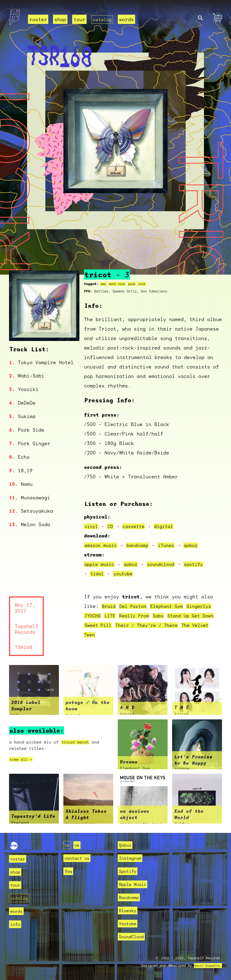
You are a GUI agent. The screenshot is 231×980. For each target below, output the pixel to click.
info (16, 924)
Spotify (129, 871)
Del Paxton (135, 606)
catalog (103, 19)
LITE (112, 616)
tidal (98, 574)
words (128, 19)
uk (78, 845)
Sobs (163, 616)
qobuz (197, 545)
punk (135, 284)
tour (79, 19)
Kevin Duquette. (206, 966)
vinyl (92, 526)
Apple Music (135, 884)
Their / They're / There (166, 625)
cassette (136, 526)
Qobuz (126, 845)
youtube (125, 574)
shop (60, 19)
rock (146, 284)
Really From (137, 616)
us (68, 845)
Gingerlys (206, 606)
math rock (119, 284)
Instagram (132, 858)
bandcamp (141, 545)
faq (69, 871)
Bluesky (129, 910)
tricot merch (76, 742)
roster (38, 19)
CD (112, 526)
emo (104, 284)
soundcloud (165, 564)
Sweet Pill (114, 625)
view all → (22, 759)
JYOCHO (93, 616)
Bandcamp (131, 897)
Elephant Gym (171, 606)
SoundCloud (134, 937)
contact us (79, 858)
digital (168, 526)
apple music (100, 564)
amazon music (102, 545)
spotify (200, 564)
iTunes (171, 545)
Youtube (129, 923)
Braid (109, 606)
